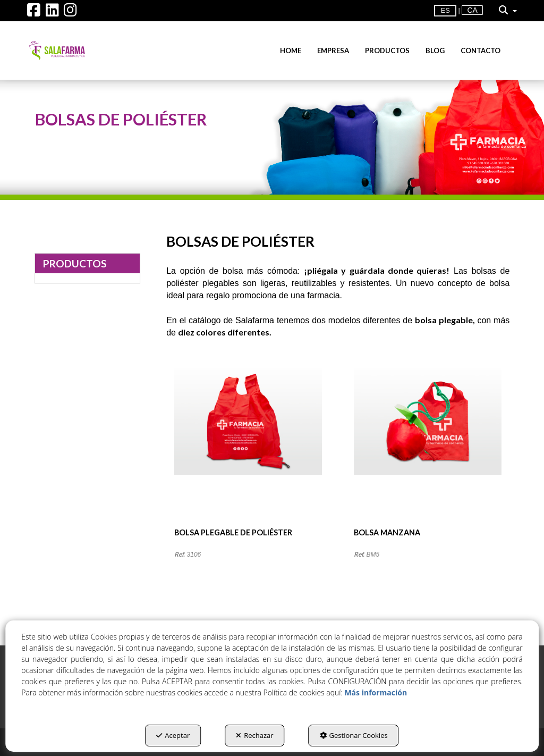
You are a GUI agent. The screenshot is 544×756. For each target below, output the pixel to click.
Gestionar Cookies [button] (354, 735)
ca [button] (472, 10)
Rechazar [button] (254, 735)
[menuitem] (472, 10)
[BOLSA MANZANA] (428, 448)
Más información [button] (376, 692)
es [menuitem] (445, 10)
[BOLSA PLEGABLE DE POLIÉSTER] (248, 448)
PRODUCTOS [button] (75, 263)
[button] (34, 13)
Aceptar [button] (173, 735)
